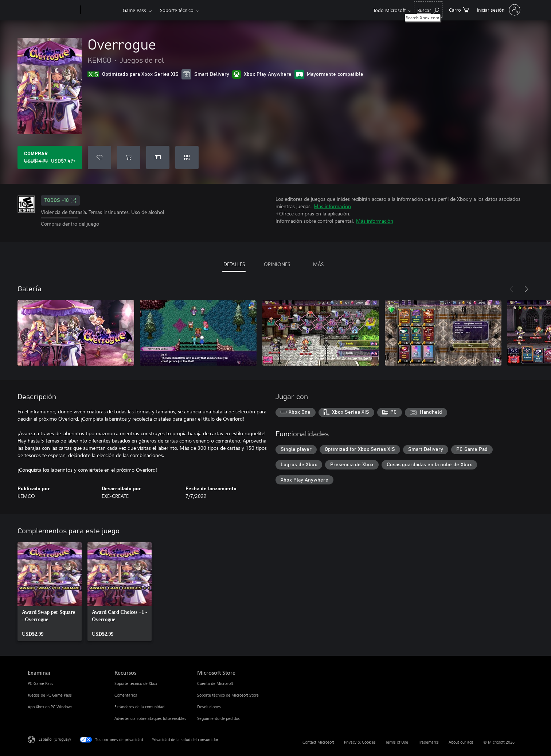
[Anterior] (512, 289)
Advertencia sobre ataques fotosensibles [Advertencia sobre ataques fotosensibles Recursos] (150, 718)
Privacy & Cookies (360, 742)
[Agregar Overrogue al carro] (129, 157)
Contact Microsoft (318, 742)
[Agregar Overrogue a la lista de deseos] (99, 157)
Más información (332, 206)
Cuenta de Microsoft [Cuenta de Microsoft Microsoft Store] (215, 683)
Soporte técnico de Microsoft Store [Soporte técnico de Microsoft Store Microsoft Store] (228, 695)
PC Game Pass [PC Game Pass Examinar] (40, 683)
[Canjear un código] (187, 157)
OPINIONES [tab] (277, 264)
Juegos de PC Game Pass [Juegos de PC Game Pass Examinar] (50, 695)
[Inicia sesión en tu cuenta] (498, 10)
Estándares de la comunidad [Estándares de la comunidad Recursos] (139, 707)
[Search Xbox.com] (428, 9)
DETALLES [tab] (234, 264)
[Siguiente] (526, 289)
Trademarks (428, 742)
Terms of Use (397, 742)
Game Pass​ (134, 10)
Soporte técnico (177, 10)
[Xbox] (101, 10)
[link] (50, 592)
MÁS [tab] (318, 264)
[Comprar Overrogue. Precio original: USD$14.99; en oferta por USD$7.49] (50, 157)
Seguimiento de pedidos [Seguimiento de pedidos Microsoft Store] (218, 718)
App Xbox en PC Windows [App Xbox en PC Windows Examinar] (50, 707)
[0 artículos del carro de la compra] (459, 9)
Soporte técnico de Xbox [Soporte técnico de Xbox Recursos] (136, 683)
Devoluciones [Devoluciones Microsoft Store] (209, 707)
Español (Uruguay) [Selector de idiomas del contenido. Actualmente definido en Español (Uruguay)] (55, 739)
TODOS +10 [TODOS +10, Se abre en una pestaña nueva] (60, 200)
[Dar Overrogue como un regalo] (158, 157)
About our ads (461, 742)
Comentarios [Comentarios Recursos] (126, 695)
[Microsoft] (53, 10)
